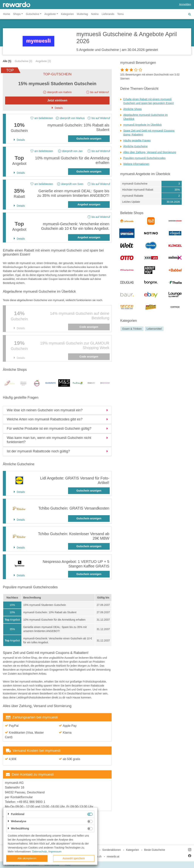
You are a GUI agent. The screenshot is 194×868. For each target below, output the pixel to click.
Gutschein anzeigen (89, 139)
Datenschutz (40, 852)
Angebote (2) (43, 61)
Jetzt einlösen (57, 100)
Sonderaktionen (112, 850)
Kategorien (68, 14)
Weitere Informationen (136, 164)
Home (7, 14)
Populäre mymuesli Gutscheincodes (144, 158)
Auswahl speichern (74, 858)
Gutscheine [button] (33, 14)
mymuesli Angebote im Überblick (142, 125)
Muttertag (82, 14)
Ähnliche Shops (132, 109)
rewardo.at (113, 856)
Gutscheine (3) (23, 61)
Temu (120, 14)
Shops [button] (17, 14)
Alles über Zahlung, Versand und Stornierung (150, 152)
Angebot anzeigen (89, 204)
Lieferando (108, 14)
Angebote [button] (50, 14)
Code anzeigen (89, 327)
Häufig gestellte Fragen (137, 140)
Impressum (55, 852)
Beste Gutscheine (155, 850)
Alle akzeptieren (27, 858)
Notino (95, 14)
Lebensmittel (154, 329)
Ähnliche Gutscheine (135, 146)
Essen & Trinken (132, 329)
